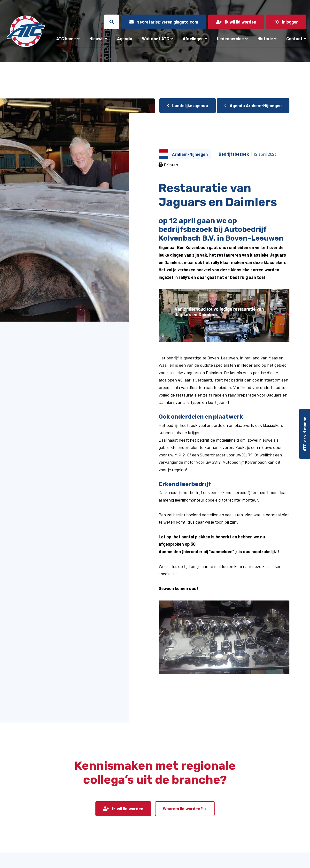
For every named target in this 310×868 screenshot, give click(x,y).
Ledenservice (230, 39)
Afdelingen (193, 39)
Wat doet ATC (155, 39)
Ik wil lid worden (123, 809)
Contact (294, 39)
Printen (168, 165)
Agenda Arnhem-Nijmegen (253, 105)
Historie (265, 39)
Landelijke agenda (188, 105)
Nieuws (97, 39)
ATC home (66, 39)
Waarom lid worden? (183, 809)
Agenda (125, 39)
